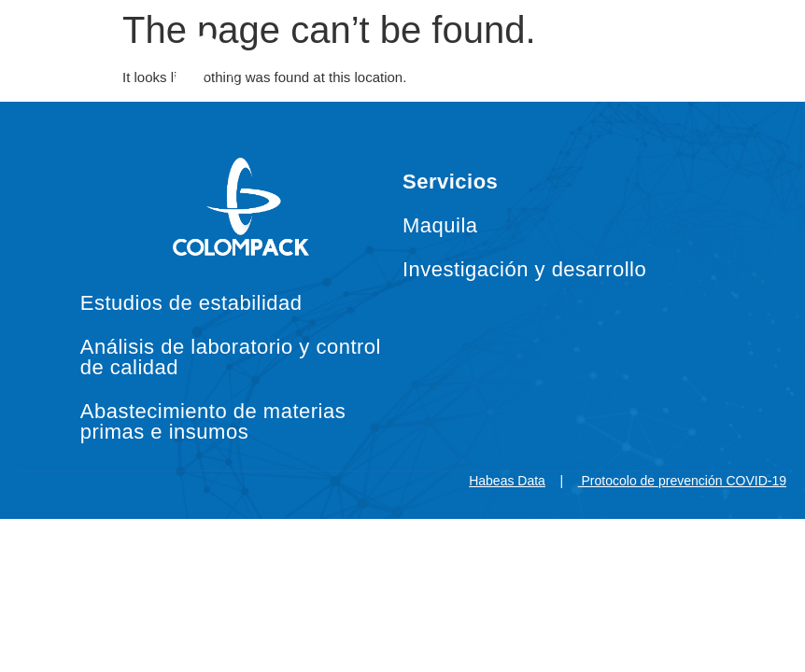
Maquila (440, 225)
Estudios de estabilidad (191, 303)
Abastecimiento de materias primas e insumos (213, 421)
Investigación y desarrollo (524, 269)
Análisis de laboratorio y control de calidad (231, 357)
